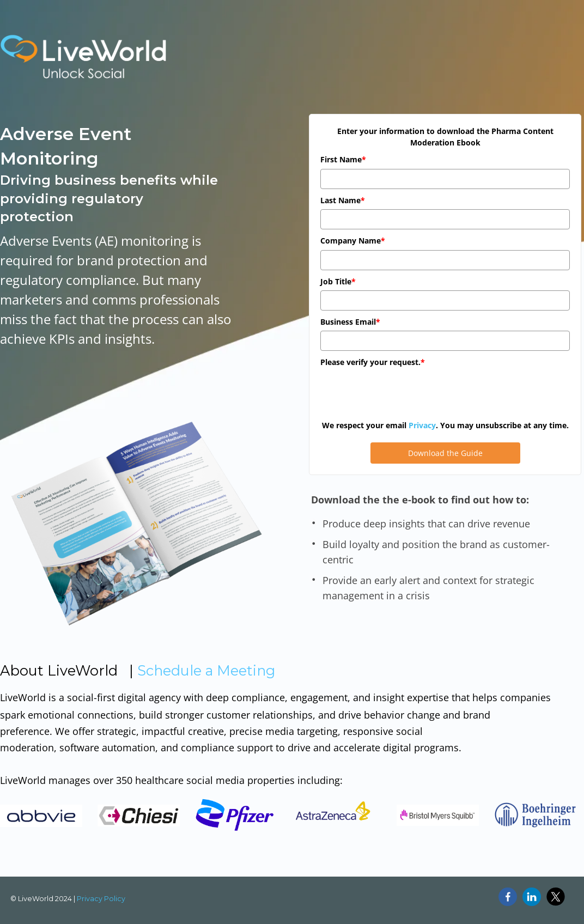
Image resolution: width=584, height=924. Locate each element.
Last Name (343, 200)
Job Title (338, 281)
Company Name (353, 241)
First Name (343, 159)
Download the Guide (445, 453)
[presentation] (403, 393)
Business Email (350, 322)
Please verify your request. (373, 362)
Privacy (422, 425)
